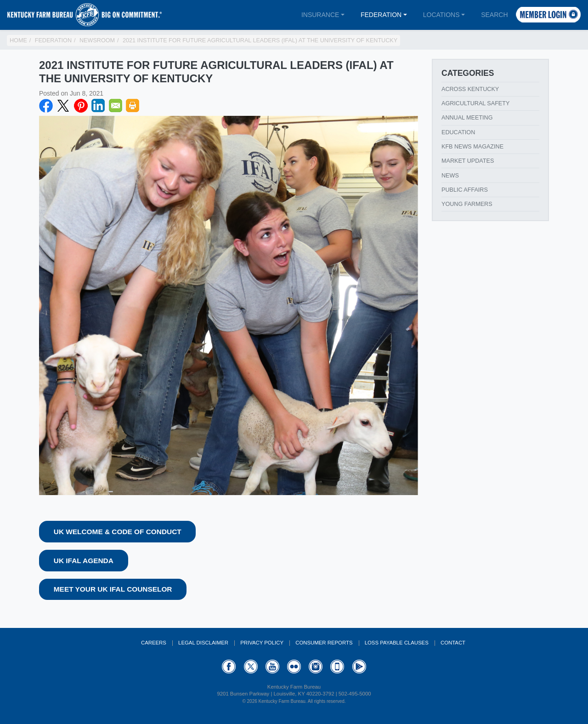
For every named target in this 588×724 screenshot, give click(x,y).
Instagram (316, 667)
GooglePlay (359, 667)
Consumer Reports (324, 643)
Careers (154, 643)
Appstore (337, 667)
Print (133, 106)
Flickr (294, 667)
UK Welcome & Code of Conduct (118, 532)
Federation (381, 15)
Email (116, 106)
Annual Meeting (467, 118)
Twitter (63, 106)
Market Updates (468, 161)
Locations (441, 15)
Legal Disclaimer (203, 643)
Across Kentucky (470, 89)
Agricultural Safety (475, 103)
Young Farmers (467, 204)
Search (494, 15)
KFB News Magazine (472, 147)
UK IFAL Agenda (84, 561)
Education (458, 132)
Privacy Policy (262, 643)
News (450, 176)
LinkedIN (98, 106)
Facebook (46, 106)
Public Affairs (465, 190)
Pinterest (81, 106)
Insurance (320, 15)
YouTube (272, 667)
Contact (453, 643)
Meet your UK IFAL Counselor (113, 589)
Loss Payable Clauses (397, 643)
